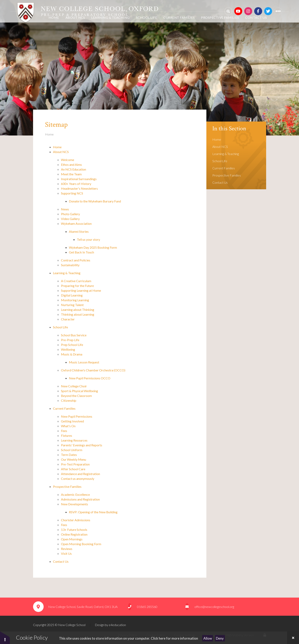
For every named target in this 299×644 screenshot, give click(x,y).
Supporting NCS (72, 193)
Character (68, 319)
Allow (208, 638)
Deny (220, 638)
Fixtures (67, 435)
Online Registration (74, 534)
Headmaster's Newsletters (79, 188)
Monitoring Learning (75, 300)
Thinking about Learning (78, 314)
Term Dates (69, 455)
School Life (60, 327)
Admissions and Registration (80, 499)
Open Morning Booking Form (81, 544)
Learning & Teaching (67, 273)
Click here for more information (174, 638)
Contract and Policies (76, 260)
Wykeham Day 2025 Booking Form (93, 247)
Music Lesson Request (84, 362)
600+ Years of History (76, 184)
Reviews (67, 549)
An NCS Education (74, 169)
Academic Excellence (76, 494)
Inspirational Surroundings (79, 179)
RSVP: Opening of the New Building (93, 512)
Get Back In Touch (81, 252)
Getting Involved (73, 421)
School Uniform (72, 450)
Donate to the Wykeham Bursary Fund (95, 201)
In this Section (229, 129)
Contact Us (61, 561)
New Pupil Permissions (77, 416)
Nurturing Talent (73, 305)
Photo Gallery (70, 214)
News (65, 209)
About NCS (61, 152)
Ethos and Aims (71, 164)
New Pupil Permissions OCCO (90, 378)
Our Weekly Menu (74, 459)
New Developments (75, 504)
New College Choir (74, 386)
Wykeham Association (76, 223)
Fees (64, 431)
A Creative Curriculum (76, 281)
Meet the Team (71, 174)
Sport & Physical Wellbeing (80, 391)
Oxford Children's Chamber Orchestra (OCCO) (93, 370)
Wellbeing (68, 349)
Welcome (68, 160)
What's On (68, 426)
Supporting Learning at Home (81, 290)
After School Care (73, 469)
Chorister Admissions (76, 520)
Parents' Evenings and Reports (82, 445)
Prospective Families (67, 486)
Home (49, 134)
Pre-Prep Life (70, 340)
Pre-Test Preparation (75, 464)
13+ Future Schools (74, 530)
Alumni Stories (79, 231)
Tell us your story (88, 239)
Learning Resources (74, 440)
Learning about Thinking (78, 310)
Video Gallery (70, 219)
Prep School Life (72, 345)
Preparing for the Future (78, 286)
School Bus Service (74, 335)
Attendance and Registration (80, 474)
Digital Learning (72, 295)
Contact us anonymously (78, 479)
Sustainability (70, 265)
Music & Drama (72, 354)
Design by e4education (110, 625)
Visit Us (67, 553)
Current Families (64, 408)
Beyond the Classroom (77, 396)
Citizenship (69, 400)
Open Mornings (72, 539)
